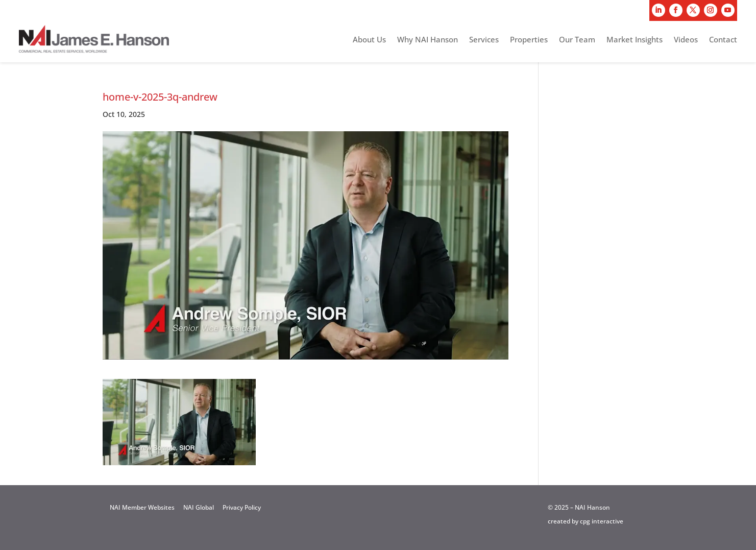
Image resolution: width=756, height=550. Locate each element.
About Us (369, 40)
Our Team (577, 40)
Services (484, 40)
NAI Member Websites (142, 507)
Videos (686, 40)
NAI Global (199, 507)
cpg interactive (602, 521)
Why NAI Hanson (428, 40)
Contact (723, 40)
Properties (529, 40)
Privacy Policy (242, 507)
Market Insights (635, 40)
